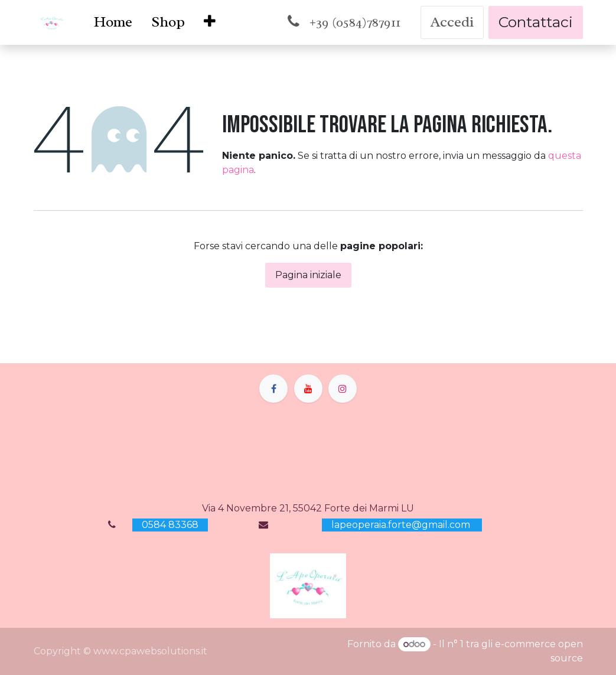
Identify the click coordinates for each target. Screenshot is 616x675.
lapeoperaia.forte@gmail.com (402, 525)
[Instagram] (343, 389)
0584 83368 (170, 525)
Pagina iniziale (308, 275)
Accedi (452, 22)
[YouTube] (308, 389)
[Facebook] (273, 389)
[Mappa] (308, 452)
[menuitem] (113, 22)
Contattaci (536, 22)
